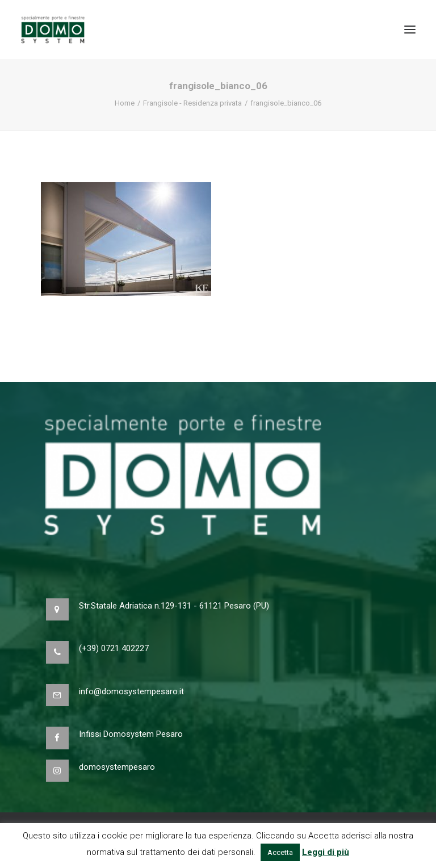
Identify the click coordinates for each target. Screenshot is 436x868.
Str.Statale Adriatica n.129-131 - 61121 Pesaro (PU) (174, 606)
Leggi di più (326, 852)
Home (125, 103)
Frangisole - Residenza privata (192, 103)
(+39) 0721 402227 (114, 648)
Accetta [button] (280, 852)
